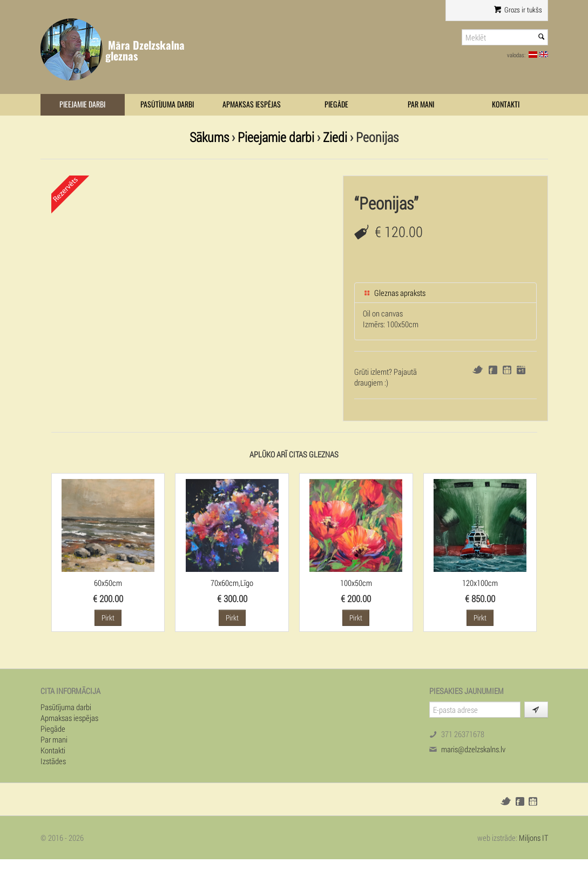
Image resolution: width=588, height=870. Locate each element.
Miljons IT (533, 838)
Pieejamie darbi (82, 104)
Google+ (521, 370)
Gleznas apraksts (394, 293)
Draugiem (507, 370)
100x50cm (356, 583)
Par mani (421, 104)
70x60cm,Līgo (232, 583)
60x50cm (108, 583)
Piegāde (336, 104)
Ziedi (335, 137)
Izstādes (53, 761)
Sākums (209, 137)
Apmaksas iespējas (252, 104)
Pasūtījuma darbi (167, 104)
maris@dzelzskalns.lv (473, 749)
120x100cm (480, 583)
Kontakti (506, 104)
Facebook (493, 370)
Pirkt (108, 618)
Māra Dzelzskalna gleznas (145, 50)
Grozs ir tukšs (518, 10)
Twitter (478, 370)
